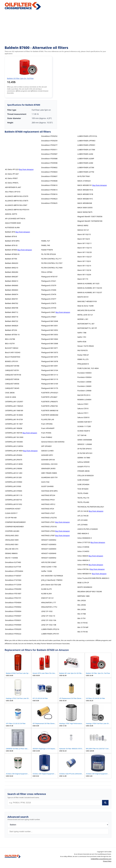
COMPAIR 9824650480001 (16, 522)
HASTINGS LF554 (48, 531)
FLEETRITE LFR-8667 (49, 397)
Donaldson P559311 (49, 150)
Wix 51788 (82, 614)
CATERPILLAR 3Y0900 (14, 482)
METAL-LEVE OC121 (85, 315)
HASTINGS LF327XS (49, 518)
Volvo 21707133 (84, 542)
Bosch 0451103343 (13, 352)
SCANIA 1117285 (84, 426)
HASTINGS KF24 (48, 509)
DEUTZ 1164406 (11, 558)
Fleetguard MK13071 (50, 348)
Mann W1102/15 (84, 234)
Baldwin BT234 (11, 330)
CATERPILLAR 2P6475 (14, 460)
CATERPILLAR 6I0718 (13, 500)
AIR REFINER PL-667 (13, 187)
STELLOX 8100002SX (85, 475)
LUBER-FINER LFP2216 (50, 629)
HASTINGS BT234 (48, 495)
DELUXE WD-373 (12, 549)
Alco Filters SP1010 (13, 192)
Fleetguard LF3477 (49, 299)
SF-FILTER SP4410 (84, 449)
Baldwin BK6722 (12, 321)
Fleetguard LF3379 (49, 285)
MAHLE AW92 (83, 225)
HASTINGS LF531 (48, 522)
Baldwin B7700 (11, 259)
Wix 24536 (82, 605)
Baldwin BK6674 (12, 294)
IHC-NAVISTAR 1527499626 (52, 576)
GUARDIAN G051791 (50, 477)
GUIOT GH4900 (47, 486)
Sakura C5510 (83, 408)
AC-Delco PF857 (11, 178)
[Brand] (58, 825)
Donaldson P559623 (49, 199)
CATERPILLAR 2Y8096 (14, 468)
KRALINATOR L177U (49, 607)
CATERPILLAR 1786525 (14, 406)
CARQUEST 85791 (12, 370)
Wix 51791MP (83, 627)
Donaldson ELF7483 (13, 562)
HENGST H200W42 (49, 558)
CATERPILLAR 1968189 (14, 410)
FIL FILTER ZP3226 (49, 254)
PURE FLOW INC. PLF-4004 (88, 368)
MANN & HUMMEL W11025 (88, 283)
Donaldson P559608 (49, 181)
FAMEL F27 (46, 241)
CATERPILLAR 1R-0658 (14, 415)
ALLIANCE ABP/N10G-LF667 (16, 205)
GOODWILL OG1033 (49, 464)
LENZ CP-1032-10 (48, 616)
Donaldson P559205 (13, 629)
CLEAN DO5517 (11, 513)
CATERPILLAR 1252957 (14, 402)
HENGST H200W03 (49, 544)
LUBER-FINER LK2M (85, 154)
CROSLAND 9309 (12, 540)
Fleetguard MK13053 (50, 334)
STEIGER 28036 (83, 471)
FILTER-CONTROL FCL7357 (52, 263)
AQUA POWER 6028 (13, 223)
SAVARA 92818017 (85, 422)
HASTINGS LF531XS (49, 526)
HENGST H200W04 (49, 549)
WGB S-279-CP (83, 583)
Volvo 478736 (83, 565)
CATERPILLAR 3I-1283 (14, 473)
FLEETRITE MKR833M (50, 415)
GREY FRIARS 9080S (49, 473)
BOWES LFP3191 (12, 361)
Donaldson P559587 (49, 154)
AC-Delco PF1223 (12, 169)
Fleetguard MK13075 (50, 357)
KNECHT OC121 (47, 598)
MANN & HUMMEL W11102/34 (90, 288)
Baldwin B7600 (11, 250)
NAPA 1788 (82, 333)
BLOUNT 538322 (12, 348)
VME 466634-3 (83, 533)
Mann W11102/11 (85, 243)
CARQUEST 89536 (12, 379)
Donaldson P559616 (49, 194)
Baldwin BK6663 (12, 290)
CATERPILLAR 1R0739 (14, 433)
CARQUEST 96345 (12, 388)
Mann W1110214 (84, 266)
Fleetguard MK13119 (50, 379)
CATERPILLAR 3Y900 (13, 486)
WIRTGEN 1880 (83, 596)
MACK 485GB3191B (85, 194)
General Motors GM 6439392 (53, 442)
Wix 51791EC (83, 623)
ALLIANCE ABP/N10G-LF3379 (17, 196)
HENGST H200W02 (49, 540)
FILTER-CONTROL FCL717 (51, 259)
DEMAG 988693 (11, 553)
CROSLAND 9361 (12, 544)
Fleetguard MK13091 (50, 366)
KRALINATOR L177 (49, 602)
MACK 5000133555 (85, 207)
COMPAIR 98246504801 (15, 526)
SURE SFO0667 (83, 480)
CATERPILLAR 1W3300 (14, 442)
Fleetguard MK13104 (50, 370)
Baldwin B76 (10, 232)
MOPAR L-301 (83, 319)
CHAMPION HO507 (13, 509)
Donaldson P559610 (49, 185)
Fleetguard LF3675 (49, 303)
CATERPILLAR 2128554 (14, 446)
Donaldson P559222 (13, 634)
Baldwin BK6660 (12, 285)
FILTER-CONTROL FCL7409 (52, 268)
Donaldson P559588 (49, 158)
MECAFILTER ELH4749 (86, 310)
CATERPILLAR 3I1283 (13, 477)
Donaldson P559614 (49, 190)
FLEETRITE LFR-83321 (50, 393)
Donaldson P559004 (13, 611)
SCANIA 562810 (84, 431)
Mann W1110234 (84, 275)
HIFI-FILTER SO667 (49, 562)
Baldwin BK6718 (12, 317)
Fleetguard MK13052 (50, 330)
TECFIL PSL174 (83, 498)
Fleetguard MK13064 (50, 339)
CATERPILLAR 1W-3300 (14, 437)
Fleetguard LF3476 (49, 294)
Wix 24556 (82, 609)
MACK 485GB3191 (85, 185)
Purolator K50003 (84, 373)
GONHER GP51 (47, 455)
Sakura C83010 (83, 417)
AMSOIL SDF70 (11, 214)
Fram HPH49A (47, 424)
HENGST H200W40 (49, 553)
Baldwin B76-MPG (12, 241)
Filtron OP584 (47, 272)
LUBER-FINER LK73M (86, 167)
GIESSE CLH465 (47, 451)
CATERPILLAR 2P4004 (14, 455)
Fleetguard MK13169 (50, 384)
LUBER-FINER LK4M (85, 163)
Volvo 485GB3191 (84, 574)
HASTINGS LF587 (48, 535)
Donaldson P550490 (13, 589)
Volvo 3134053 (83, 551)
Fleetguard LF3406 (49, 290)
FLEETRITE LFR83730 (49, 406)
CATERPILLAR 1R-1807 (14, 424)
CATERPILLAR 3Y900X (14, 491)
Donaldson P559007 (13, 616)
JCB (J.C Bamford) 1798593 (52, 580)
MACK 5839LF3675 (85, 212)
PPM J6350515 (83, 364)
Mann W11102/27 (85, 257)
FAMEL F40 (46, 245)
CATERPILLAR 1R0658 (14, 428)
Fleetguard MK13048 (50, 321)
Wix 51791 (82, 618)
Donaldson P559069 (13, 625)
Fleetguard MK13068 (50, 343)
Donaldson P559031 (13, 620)
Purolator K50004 (84, 377)
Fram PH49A (46, 433)
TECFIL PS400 (83, 493)
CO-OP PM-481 (11, 518)
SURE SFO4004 (83, 484)
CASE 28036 (10, 393)
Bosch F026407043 (13, 357)
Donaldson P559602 (49, 167)
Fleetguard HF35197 (49, 277)
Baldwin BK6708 (12, 308)
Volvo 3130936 (83, 547)
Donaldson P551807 (13, 593)
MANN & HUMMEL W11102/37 (90, 292)
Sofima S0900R (83, 462)
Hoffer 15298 (47, 571)
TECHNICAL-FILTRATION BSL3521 (91, 507)
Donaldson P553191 (13, 598)
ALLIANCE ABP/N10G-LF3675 (17, 201)
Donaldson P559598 (49, 163)
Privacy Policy (107, 861)
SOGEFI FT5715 (83, 466)
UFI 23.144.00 (83, 511)
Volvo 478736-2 (83, 569)
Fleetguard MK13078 (50, 361)
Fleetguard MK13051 (50, 326)
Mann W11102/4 (84, 261)
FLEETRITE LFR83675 (49, 402)
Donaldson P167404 (13, 580)
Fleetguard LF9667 (49, 317)
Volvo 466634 (83, 556)
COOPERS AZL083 (12, 531)
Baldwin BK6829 (12, 326)
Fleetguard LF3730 (49, 308)
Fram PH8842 (47, 437)
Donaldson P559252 (49, 136)
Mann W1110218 (84, 270)
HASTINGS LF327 (48, 513)
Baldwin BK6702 (12, 303)
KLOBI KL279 (46, 589)
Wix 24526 (82, 600)
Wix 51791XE (83, 632)
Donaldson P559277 (49, 145)
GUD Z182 (45, 482)
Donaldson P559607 (49, 176)
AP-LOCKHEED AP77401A (15, 218)
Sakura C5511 (83, 413)
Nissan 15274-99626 (86, 346)
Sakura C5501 (83, 404)
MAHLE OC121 (83, 230)
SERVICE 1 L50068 (85, 444)
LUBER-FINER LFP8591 (86, 145)
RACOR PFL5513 (84, 395)
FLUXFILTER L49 (48, 419)
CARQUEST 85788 (12, 366)
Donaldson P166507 (13, 576)
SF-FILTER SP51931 (85, 453)
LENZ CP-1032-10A (49, 620)
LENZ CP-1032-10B (49, 625)
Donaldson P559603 (49, 172)
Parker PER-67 (83, 355)
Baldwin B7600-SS (12, 254)
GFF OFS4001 (47, 446)
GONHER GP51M (48, 460)
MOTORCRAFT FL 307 (86, 324)
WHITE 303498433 (85, 587)
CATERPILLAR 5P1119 (14, 495)
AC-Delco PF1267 (12, 174)
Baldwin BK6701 (12, 299)
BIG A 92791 (10, 343)
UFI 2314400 (82, 520)
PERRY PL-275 (83, 359)
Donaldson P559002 (13, 607)
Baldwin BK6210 (12, 268)
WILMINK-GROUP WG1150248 (89, 591)
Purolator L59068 (84, 391)
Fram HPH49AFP (48, 428)
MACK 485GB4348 (85, 203)
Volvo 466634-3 (83, 560)
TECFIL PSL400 (83, 502)
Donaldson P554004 (13, 602)
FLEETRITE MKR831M (50, 410)
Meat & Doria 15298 (85, 306)
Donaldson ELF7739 (13, 567)
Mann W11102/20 (85, 252)
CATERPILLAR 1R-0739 (14, 419)
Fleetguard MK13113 (50, 375)
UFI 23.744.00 (83, 516)
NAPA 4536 (82, 342)
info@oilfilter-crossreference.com (101, 859)
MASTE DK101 (83, 297)
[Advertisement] (58, 28)
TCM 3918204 (83, 489)
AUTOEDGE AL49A (12, 227)
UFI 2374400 (82, 525)
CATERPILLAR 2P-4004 (14, 451)
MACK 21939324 (84, 181)
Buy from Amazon (26, 169)
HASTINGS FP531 (48, 500)
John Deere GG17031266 (51, 585)
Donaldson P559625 (49, 203)
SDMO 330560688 (85, 440)
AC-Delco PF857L (12, 183)
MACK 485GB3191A (85, 190)
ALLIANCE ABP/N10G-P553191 (17, 210)
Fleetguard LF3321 (49, 281)
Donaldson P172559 (13, 585)
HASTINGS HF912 (48, 504)
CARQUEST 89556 (12, 384)
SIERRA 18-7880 (84, 458)
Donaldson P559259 (49, 141)
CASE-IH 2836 (11, 397)
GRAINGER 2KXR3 (48, 468)
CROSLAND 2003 (12, 535)
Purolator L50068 (84, 382)
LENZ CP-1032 (47, 611)
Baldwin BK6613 (12, 281)
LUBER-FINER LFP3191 (50, 634)
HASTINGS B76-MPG (49, 491)
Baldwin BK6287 (12, 277)
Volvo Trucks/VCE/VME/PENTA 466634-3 (93, 578)
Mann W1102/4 (83, 239)
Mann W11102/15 (85, 248)
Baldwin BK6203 (12, 263)
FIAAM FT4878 (47, 250)
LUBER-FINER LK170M (86, 150)
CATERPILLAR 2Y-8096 (14, 464)
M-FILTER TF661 (84, 176)
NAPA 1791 (82, 337)
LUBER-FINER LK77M (86, 172)
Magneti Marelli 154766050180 (90, 221)
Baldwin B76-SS (11, 245)
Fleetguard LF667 (48, 312)
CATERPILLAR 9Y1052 (14, 504)
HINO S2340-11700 (49, 567)
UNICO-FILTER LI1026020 (88, 529)
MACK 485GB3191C (85, 199)
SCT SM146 (82, 435)
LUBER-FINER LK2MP (86, 158)
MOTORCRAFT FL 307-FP (87, 328)
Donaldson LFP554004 (14, 571)
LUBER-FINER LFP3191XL (87, 136)
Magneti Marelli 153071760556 (90, 216)
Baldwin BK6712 (12, 312)
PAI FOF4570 (82, 350)
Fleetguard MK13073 (50, 352)
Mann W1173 (83, 279)
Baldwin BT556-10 (12, 334)
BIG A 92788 (10, 339)
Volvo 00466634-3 (85, 538)
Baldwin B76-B (11, 236)
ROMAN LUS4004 (84, 399)
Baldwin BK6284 (12, 272)
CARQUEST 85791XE (13, 375)
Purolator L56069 (84, 386)
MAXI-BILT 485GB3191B (87, 301)
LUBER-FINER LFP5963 (86, 141)
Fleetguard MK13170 (50, 388)
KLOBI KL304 (46, 593)
